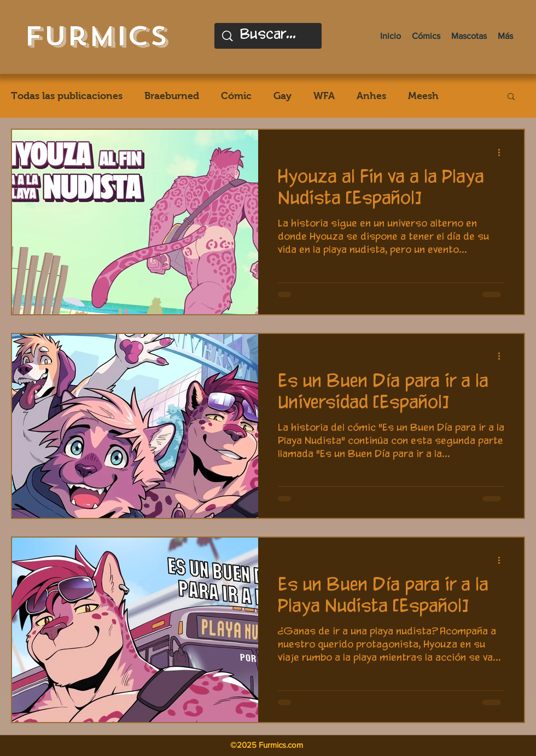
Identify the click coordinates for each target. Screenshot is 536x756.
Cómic (236, 96)
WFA (324, 96)
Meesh (423, 96)
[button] (511, 97)
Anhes (371, 96)
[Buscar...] (269, 36)
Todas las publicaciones (67, 96)
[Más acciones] (503, 152)
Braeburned (172, 96)
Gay (282, 96)
